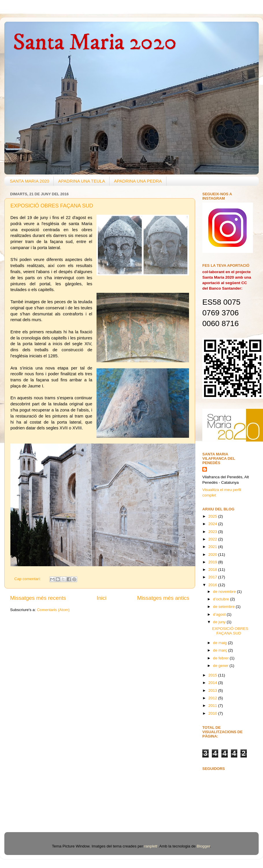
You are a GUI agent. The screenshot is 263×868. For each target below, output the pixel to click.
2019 (213, 562)
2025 (213, 516)
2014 (213, 683)
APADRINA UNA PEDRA (138, 181)
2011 (213, 706)
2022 (213, 539)
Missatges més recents (38, 598)
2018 (213, 570)
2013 (213, 690)
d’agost (220, 614)
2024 (213, 524)
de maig (221, 643)
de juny (220, 622)
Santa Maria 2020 (95, 43)
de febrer (221, 658)
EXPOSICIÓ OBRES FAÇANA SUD (52, 206)
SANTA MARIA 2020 (29, 181)
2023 (213, 532)
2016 (213, 585)
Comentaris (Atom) (53, 610)
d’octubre (222, 599)
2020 (213, 555)
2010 (213, 713)
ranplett (151, 846)
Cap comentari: (28, 579)
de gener (221, 666)
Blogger (203, 846)
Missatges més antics (163, 598)
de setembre (224, 607)
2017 (213, 577)
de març (221, 650)
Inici (102, 598)
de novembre (225, 592)
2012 (213, 698)
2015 (213, 675)
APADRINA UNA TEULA (82, 181)
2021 (213, 547)
